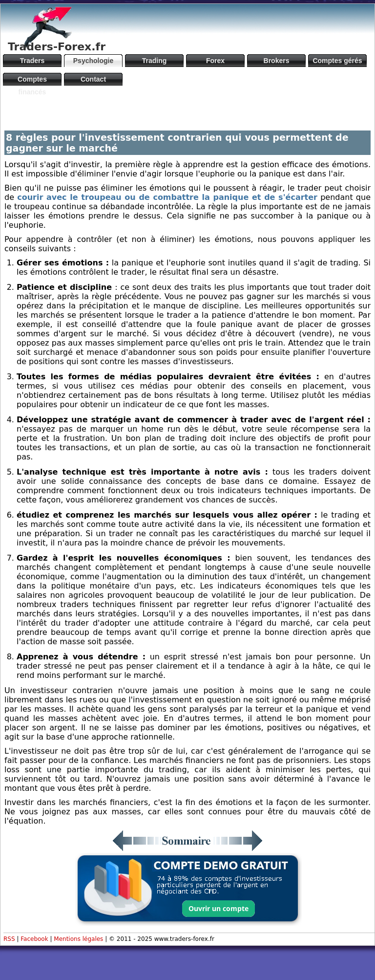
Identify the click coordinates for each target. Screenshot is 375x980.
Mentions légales (78, 939)
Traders (32, 61)
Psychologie (93, 61)
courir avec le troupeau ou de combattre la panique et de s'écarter (167, 197)
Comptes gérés (337, 61)
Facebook (34, 939)
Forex (215, 61)
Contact (93, 79)
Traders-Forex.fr (57, 47)
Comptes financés (32, 80)
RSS (9, 939)
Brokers (277, 61)
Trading (155, 61)
